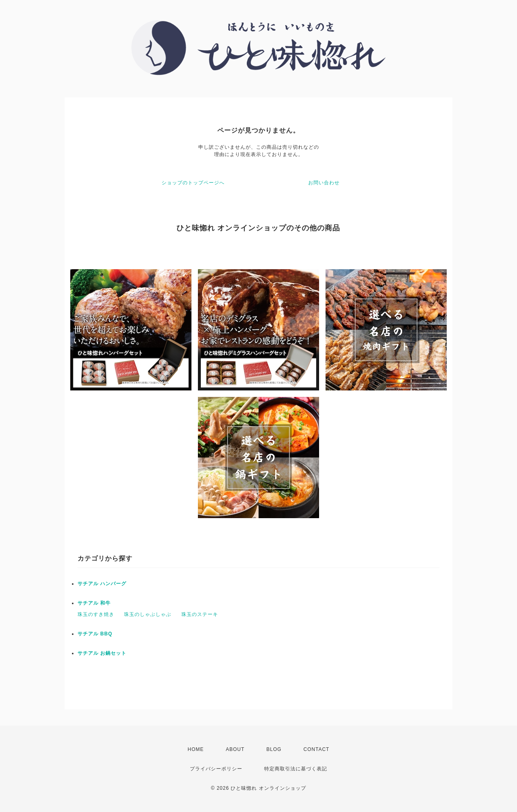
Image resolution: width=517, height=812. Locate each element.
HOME (196, 749)
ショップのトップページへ (193, 183)
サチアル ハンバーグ (102, 584)
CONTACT (316, 749)
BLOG (274, 749)
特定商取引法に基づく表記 (296, 769)
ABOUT (235, 749)
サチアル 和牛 (94, 603)
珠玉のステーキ (200, 614)
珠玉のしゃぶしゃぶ (148, 614)
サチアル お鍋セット (102, 653)
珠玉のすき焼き (96, 614)
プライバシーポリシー (216, 769)
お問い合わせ (324, 183)
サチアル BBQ (95, 634)
